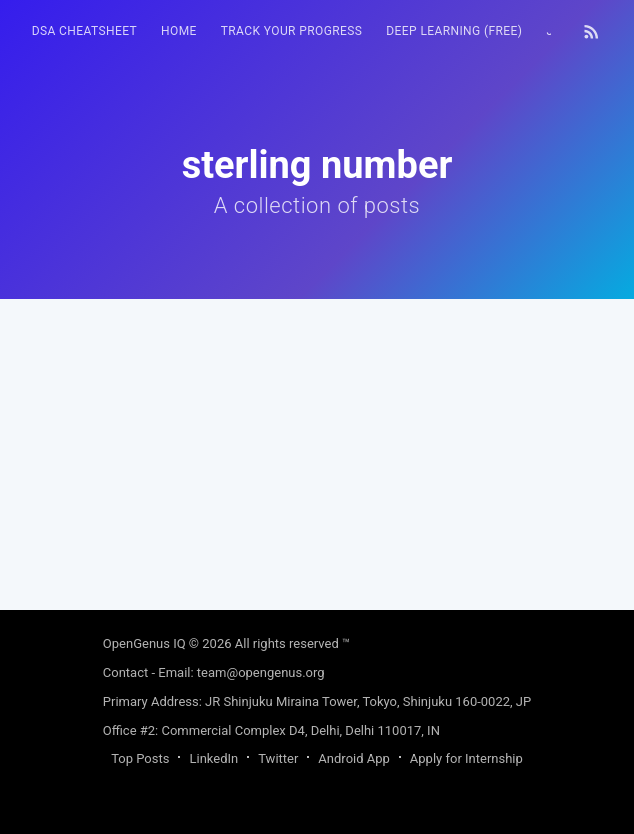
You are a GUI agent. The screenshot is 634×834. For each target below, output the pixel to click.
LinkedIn (213, 758)
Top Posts (140, 758)
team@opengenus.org (261, 672)
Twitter (278, 758)
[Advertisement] (317, 439)
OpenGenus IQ (144, 643)
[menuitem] (84, 31)
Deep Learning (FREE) (454, 31)
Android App (353, 758)
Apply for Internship (466, 758)
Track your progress (292, 31)
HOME (179, 31)
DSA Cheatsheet (84, 31)
